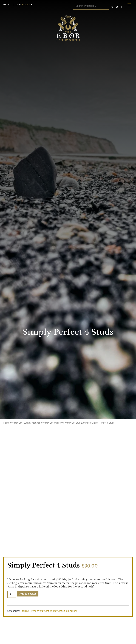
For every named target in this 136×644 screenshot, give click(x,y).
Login (6, 5)
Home (6, 423)
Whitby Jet (17, 423)
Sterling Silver (28, 611)
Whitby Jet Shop (32, 423)
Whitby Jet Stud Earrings (77, 423)
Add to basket (28, 594)
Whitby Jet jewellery (53, 423)
